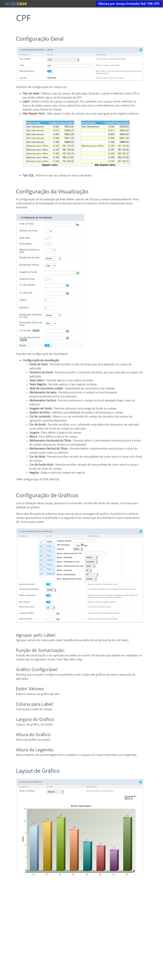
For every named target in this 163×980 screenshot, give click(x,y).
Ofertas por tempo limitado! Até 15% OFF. (129, 4)
